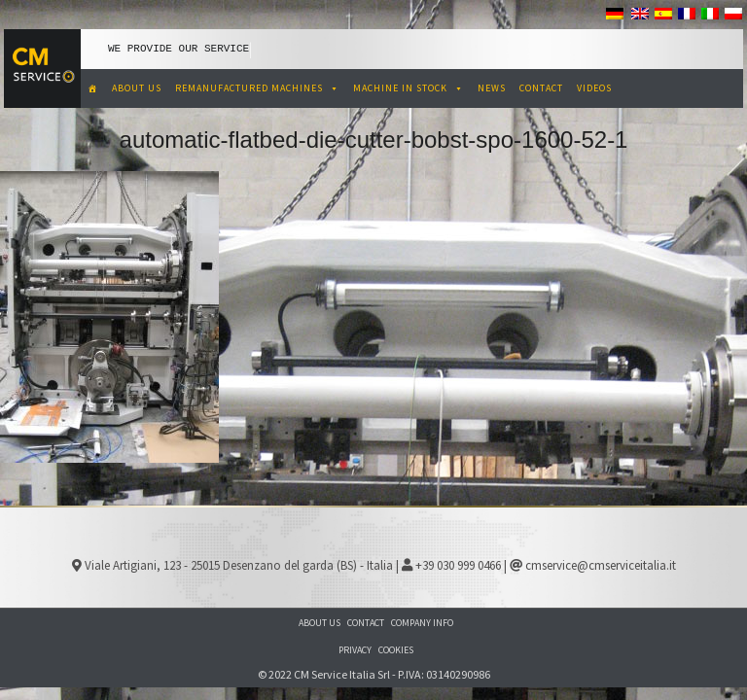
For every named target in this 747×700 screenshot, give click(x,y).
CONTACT (541, 88)
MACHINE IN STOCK (409, 88)
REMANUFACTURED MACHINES (257, 88)
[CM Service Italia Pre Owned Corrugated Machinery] (93, 88)
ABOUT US (137, 88)
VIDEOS (594, 88)
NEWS (492, 88)
